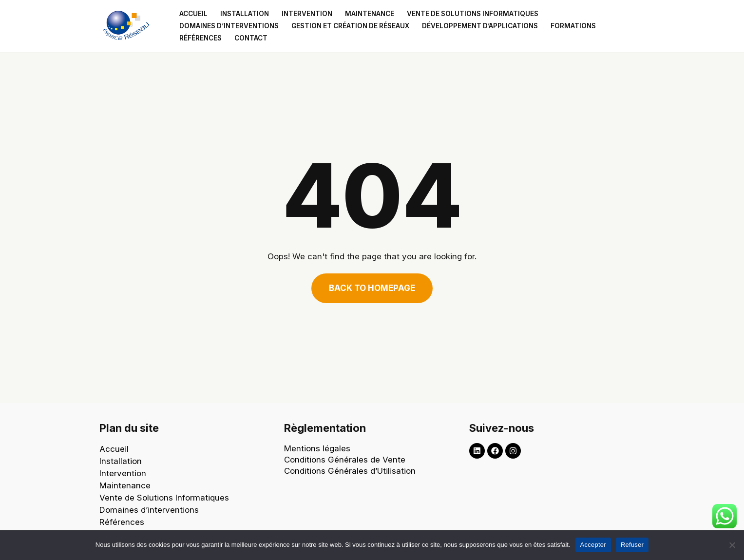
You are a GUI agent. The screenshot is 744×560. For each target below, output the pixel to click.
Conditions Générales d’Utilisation (351, 471)
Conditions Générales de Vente (345, 460)
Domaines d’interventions (229, 26)
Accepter (593, 545)
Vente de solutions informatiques (473, 14)
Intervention (307, 14)
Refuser (632, 545)
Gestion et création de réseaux (350, 26)
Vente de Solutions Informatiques (164, 498)
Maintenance (370, 14)
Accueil (193, 14)
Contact (251, 38)
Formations (573, 26)
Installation (245, 14)
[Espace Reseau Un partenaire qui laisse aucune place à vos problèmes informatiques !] (129, 26)
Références (200, 38)
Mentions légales (317, 448)
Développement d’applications (480, 26)
